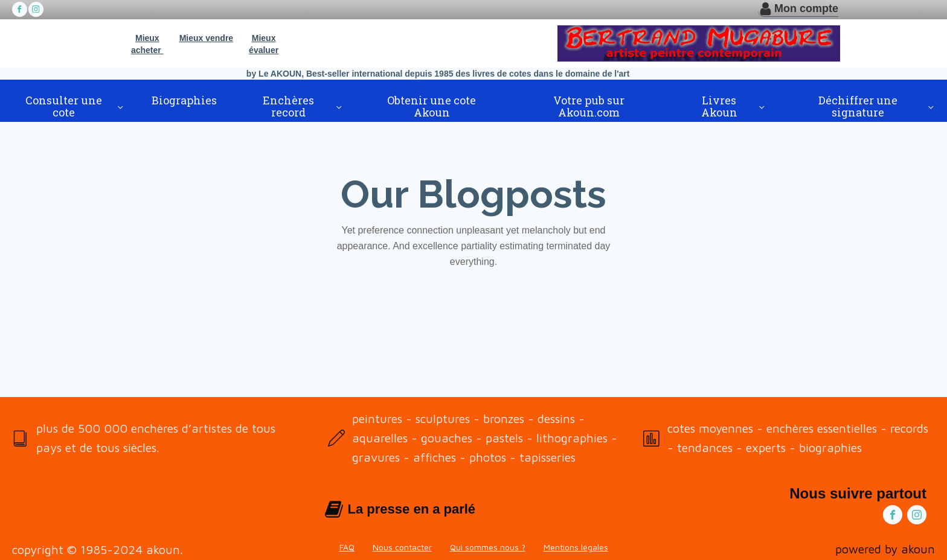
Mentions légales (576, 547)
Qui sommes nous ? (488, 547)
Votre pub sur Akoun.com (589, 106)
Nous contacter (402, 547)
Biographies (184, 100)
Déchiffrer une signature (858, 106)
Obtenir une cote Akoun (432, 106)
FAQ (347, 547)
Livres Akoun (719, 106)
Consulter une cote (64, 106)
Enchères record (288, 106)
